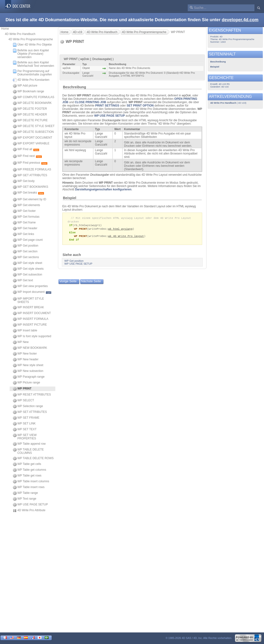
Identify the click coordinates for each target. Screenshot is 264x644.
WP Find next (27, 156)
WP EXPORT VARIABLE (31, 144)
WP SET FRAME (26, 418)
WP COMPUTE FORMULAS (33, 97)
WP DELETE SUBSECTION (33, 132)
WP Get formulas (26, 217)
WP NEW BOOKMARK (30, 348)
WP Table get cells (27, 464)
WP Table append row (29, 444)
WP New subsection (28, 371)
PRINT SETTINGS (107, 106)
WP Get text (23, 281)
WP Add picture (25, 86)
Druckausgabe (111, 120)
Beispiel (69, 198)
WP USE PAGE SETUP (30, 505)
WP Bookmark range (29, 92)
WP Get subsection (28, 275)
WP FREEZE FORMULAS (32, 170)
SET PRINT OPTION (140, 106)
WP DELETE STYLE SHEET (34, 126)
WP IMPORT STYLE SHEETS (28, 300)
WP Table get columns (29, 470)
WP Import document (32, 292)
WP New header (26, 360)
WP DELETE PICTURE (30, 121)
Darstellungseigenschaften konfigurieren (103, 189)
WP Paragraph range (29, 377)
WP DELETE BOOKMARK (32, 103)
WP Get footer (24, 211)
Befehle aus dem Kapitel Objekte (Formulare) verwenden (31, 54)
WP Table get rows (27, 476)
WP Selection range (28, 406)
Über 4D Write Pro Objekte (32, 45)
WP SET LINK (24, 424)
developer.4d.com (240, 20)
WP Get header (25, 228)
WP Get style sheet (28, 263)
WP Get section (25, 252)
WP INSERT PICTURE (30, 325)
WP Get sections (26, 257)
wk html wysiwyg (120, 230)
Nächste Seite (91, 283)
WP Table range (25, 493)
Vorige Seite (68, 283)
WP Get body (24, 181)
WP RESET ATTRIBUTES (32, 395)
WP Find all (26, 149)
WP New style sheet (28, 365)
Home (5, 29)
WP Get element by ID (29, 200)
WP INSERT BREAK (28, 308)
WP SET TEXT (25, 429)
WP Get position (25, 246)
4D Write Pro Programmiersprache (31, 39)
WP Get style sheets (28, 269)
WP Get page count (28, 240)
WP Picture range (26, 383)
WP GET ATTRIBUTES (30, 175)
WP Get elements (26, 205)
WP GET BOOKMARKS (31, 187)
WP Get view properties (30, 286)
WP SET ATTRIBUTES (30, 412)
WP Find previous (30, 163)
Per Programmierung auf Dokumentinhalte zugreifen (32, 73)
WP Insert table (25, 331)
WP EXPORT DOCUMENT (32, 138)
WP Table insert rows (29, 487)
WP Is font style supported (32, 336)
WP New (21, 342)
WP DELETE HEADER (30, 115)
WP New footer (25, 354)
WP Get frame (24, 223)
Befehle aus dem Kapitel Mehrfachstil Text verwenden (33, 64)
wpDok (186, 95)
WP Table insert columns (31, 482)
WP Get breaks (28, 193)
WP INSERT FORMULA (31, 319)
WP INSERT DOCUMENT (32, 313)
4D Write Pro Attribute (29, 510)
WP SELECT (23, 401)
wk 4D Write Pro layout (126, 237)
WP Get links (23, 234)
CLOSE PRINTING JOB (90, 102)
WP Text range (25, 499)
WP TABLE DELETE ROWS (33, 458)
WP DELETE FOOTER (30, 109)
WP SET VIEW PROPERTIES (25, 437)
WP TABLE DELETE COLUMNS (28, 451)
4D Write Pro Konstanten (31, 80)
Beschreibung (74, 87)
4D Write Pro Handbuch (20, 34)
